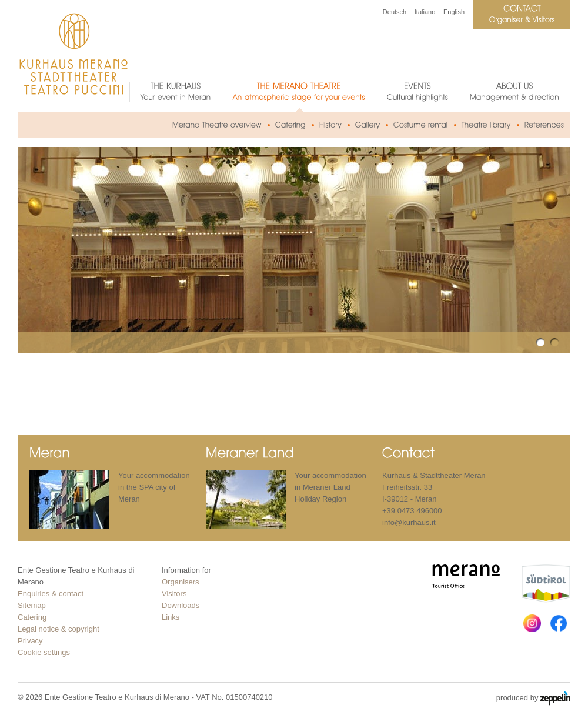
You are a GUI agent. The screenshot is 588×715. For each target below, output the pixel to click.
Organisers (181, 582)
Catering (32, 617)
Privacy (30, 641)
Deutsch (395, 12)
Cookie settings (44, 652)
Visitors (174, 594)
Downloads (181, 605)
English (454, 12)
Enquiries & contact (51, 594)
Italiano (425, 12)
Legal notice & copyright (59, 629)
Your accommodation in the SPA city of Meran (154, 487)
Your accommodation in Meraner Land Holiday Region (330, 487)
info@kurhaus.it (409, 522)
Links (171, 617)
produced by (533, 699)
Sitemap (32, 605)
